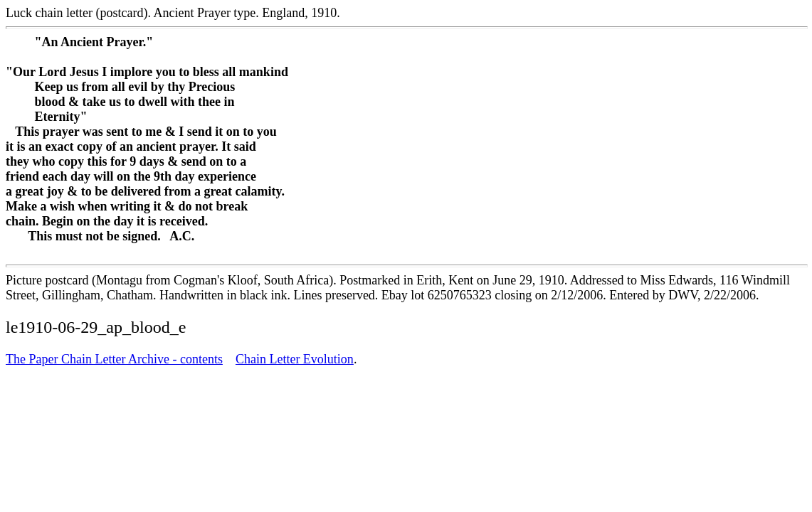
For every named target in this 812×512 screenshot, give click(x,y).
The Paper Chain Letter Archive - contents (114, 359)
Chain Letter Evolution (295, 359)
